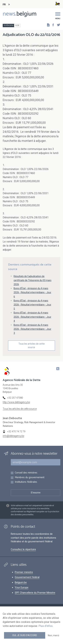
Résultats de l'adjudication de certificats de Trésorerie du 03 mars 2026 (33, 280)
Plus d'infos (46, 626)
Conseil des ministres (26, 473)
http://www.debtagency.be (16, 402)
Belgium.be (21, 582)
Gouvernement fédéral (27, 577)
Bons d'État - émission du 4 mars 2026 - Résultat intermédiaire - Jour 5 (32, 305)
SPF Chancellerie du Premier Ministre (35, 593)
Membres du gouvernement (30, 478)
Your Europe (22, 587)
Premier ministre (24, 572)
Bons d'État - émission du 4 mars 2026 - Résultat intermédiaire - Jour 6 (32, 292)
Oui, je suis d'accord (25, 635)
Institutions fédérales (26, 482)
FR (4, 5)
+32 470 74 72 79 (16, 432)
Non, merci (54, 635)
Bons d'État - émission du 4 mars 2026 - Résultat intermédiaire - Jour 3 (32, 329)
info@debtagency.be (13, 436)
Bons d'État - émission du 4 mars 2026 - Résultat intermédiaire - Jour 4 (32, 317)
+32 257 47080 (15, 398)
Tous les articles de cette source (32, 345)
